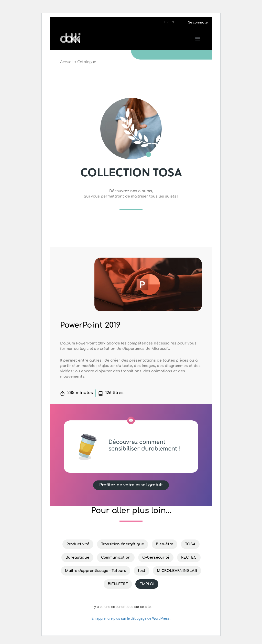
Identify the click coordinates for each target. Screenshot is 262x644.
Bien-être (165, 544)
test (142, 571)
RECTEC (189, 557)
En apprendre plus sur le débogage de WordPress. (131, 618)
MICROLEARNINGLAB (177, 571)
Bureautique (77, 557)
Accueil (67, 62)
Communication (116, 557)
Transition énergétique (123, 544)
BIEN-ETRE (118, 584)
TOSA (190, 544)
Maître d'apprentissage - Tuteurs (96, 571)
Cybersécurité (156, 557)
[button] (199, 22)
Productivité (78, 544)
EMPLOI (147, 584)
